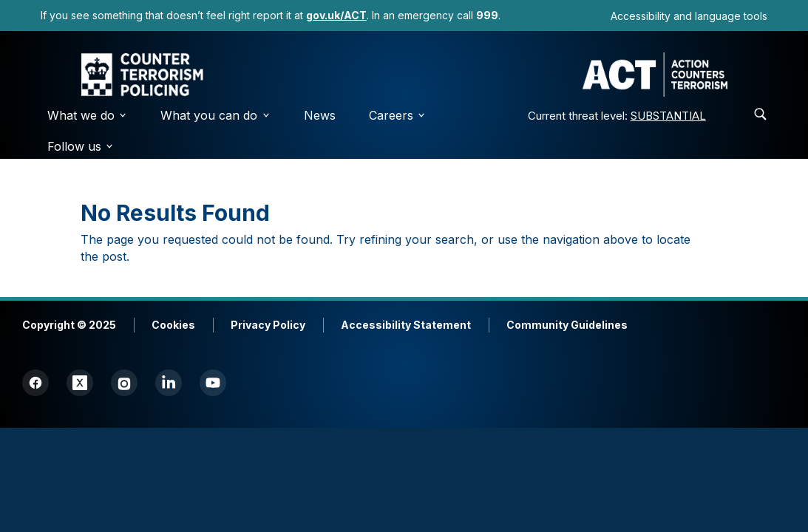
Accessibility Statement (406, 325)
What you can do (215, 115)
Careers (398, 115)
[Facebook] (35, 383)
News (320, 115)
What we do (88, 115)
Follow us (81, 146)
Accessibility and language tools (689, 16)
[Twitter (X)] (80, 383)
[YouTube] (213, 383)
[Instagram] (124, 383)
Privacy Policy (268, 325)
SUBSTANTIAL (668, 116)
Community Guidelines (567, 325)
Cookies (173, 325)
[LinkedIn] (169, 383)
